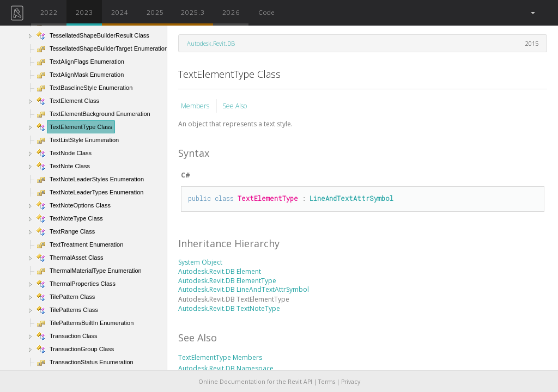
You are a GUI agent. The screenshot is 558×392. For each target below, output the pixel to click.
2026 (231, 12)
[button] (532, 13)
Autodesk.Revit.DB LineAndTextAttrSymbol (244, 289)
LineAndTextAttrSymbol (351, 198)
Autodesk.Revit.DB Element (220, 271)
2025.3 (193, 12)
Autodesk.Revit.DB (211, 43)
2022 (49, 12)
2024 (120, 12)
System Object (200, 262)
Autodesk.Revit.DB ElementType (227, 281)
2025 (155, 12)
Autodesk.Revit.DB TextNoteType (229, 308)
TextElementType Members (220, 357)
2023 (84, 12)
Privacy (351, 382)
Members (196, 106)
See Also (235, 106)
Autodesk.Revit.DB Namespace (226, 368)
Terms (327, 382)
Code (266, 12)
